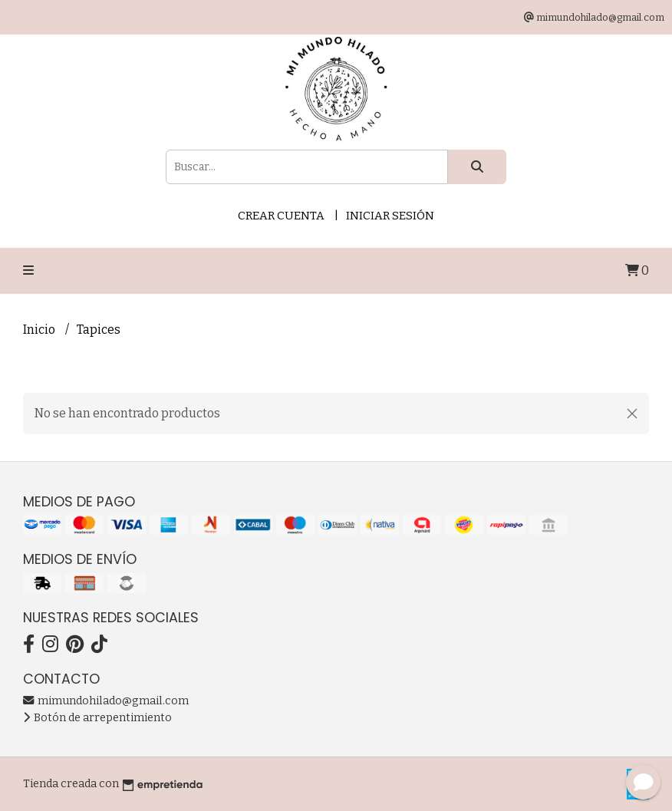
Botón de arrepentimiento (97, 718)
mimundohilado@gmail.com (106, 701)
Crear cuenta (281, 216)
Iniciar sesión (390, 216)
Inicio (40, 330)
